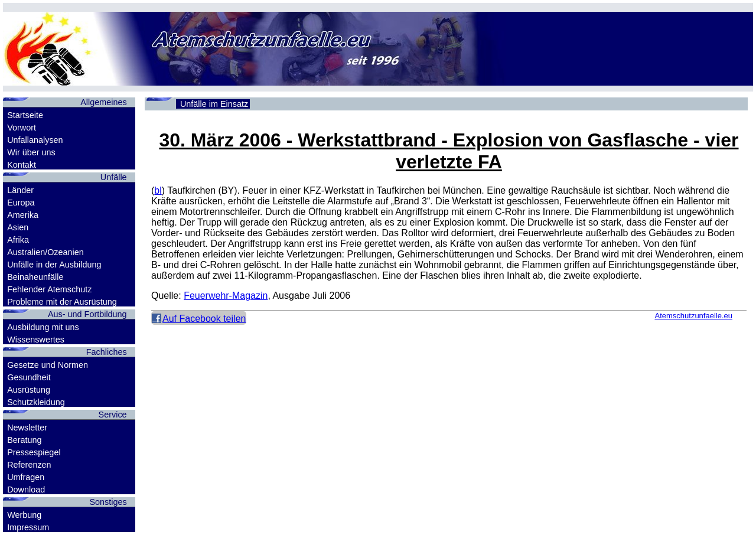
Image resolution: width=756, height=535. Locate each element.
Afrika (18, 240)
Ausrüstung (29, 390)
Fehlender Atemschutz (49, 289)
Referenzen (29, 465)
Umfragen (26, 477)
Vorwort (22, 128)
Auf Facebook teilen (204, 319)
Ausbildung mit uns (43, 327)
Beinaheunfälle (35, 277)
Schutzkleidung (36, 402)
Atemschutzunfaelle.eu (693, 316)
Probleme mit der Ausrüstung (62, 302)
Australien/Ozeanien (45, 252)
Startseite (25, 115)
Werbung (24, 515)
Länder (20, 190)
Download (26, 490)
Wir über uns (31, 152)
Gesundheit (29, 377)
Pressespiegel (34, 452)
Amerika (23, 215)
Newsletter (27, 428)
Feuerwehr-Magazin (226, 296)
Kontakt (22, 165)
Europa (21, 203)
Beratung (24, 440)
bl (158, 190)
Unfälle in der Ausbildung (54, 265)
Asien (18, 227)
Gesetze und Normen (48, 365)
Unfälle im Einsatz (214, 104)
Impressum (28, 527)
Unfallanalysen (35, 140)
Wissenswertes (36, 340)
